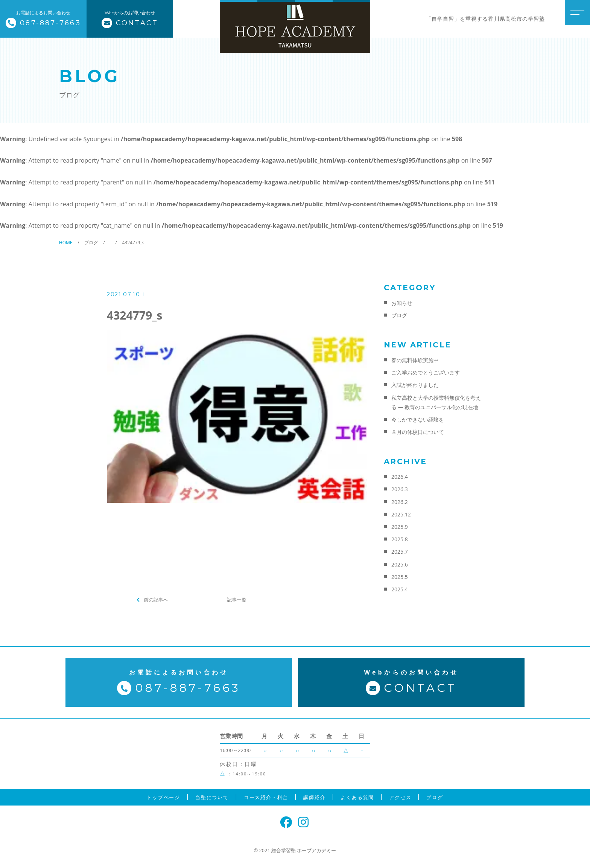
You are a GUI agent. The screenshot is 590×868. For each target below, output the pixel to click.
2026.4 (400, 477)
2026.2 (400, 502)
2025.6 (400, 564)
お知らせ (402, 303)
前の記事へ (156, 599)
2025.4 (400, 589)
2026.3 (400, 489)
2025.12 (401, 514)
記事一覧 (237, 599)
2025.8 (400, 539)
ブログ (399, 315)
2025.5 (400, 577)
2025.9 (400, 527)
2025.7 (400, 552)
